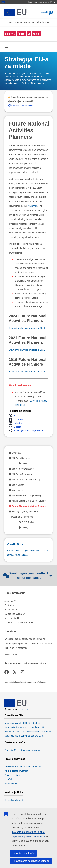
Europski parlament (14, 800)
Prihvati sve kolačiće (23, 853)
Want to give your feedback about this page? (28, 576)
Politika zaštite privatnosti (16, 771)
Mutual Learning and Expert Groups (29, 501)
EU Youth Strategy (13, 22)
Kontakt (8, 605)
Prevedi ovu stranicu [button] (23, 106)
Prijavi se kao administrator (17, 622)
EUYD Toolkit (28, 522)
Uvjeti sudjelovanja (13, 614)
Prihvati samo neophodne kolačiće (31, 861)
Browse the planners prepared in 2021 (27, 350)
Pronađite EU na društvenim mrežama (22, 750)
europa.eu (27, 709)
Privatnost (9, 610)
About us (9, 601)
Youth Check (18, 485)
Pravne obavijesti (15, 759)
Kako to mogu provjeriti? (42, 2)
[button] (10, 106)
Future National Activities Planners (29, 506)
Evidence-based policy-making (26, 495)
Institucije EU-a (14, 793)
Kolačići (8, 779)
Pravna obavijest (12, 775)
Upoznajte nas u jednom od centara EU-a (24, 736)
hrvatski (46, 12)
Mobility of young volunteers (25, 511)
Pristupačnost (11, 784)
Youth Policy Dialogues (23, 469)
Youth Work (17, 490)
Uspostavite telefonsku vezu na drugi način (25, 727)
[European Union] (16, 706)
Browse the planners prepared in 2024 (27, 328)
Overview (16, 453)
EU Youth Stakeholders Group (26, 479)
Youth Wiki (32, 206)
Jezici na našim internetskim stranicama (23, 767)
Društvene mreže (15, 742)
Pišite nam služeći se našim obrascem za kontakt (28, 732)
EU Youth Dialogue (21, 458)
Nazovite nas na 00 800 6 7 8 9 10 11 (22, 723)
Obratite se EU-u (14, 715)
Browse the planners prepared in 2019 (27, 372)
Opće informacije (15, 593)
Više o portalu (11, 655)
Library (25, 463)
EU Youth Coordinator (22, 474)
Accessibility (10, 618)
